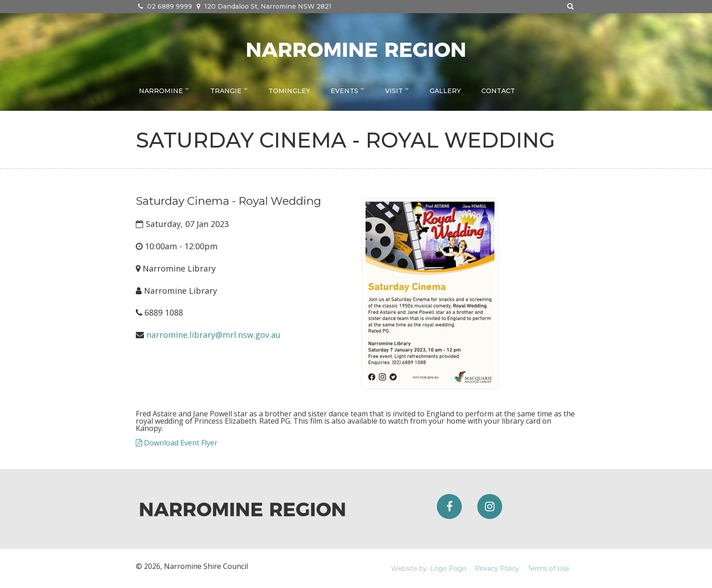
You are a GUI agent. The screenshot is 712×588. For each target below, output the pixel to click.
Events (349, 89)
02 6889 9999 (165, 6)
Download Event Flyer (177, 443)
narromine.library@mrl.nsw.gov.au (213, 335)
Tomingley (294, 89)
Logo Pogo (448, 568)
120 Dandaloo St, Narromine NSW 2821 (264, 6)
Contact (508, 89)
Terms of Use (549, 568)
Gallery (455, 89)
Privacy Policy (497, 568)
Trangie (228, 89)
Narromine (161, 89)
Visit (401, 89)
